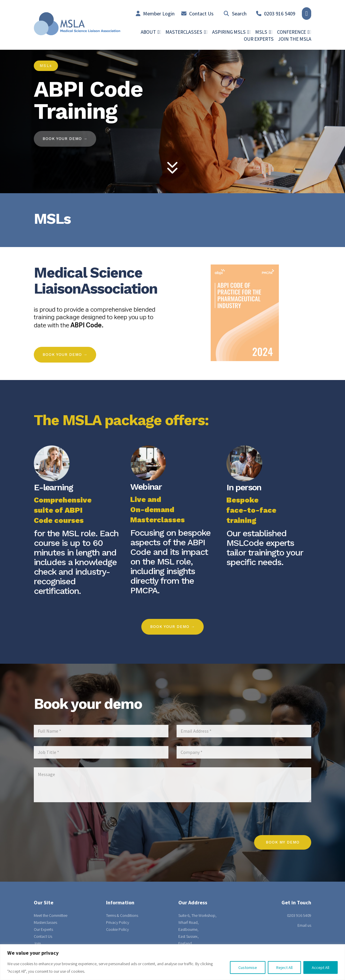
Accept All (321, 967)
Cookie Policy (117, 929)
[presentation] (267, 831)
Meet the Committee (51, 915)
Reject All (284, 967)
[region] (172, 962)
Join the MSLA (295, 39)
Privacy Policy (118, 922)
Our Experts (259, 39)
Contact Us (197, 14)
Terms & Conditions (122, 915)
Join (37, 943)
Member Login (155, 14)
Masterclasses (45, 922)
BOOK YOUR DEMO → (65, 139)
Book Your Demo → (65, 355)
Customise (248, 967)
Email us (304, 925)
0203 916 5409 (276, 14)
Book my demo (283, 842)
